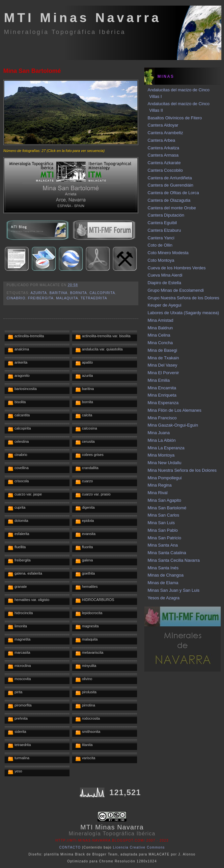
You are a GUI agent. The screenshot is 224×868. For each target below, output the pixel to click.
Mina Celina (159, 335)
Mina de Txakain (163, 358)
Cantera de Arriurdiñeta (170, 178)
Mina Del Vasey (162, 365)
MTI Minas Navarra (83, 18)
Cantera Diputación (166, 215)
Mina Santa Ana (163, 545)
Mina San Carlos (163, 515)
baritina (58, 293)
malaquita (67, 298)
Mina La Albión (162, 440)
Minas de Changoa (166, 575)
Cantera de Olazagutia (169, 200)
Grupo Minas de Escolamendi (176, 290)
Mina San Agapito (164, 500)
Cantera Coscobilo (165, 170)
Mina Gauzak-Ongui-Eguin (173, 425)
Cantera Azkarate (164, 163)
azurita (39, 293)
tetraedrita (94, 298)
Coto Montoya (161, 260)
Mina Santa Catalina (167, 553)
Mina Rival (158, 493)
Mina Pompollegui (165, 478)
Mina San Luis (161, 523)
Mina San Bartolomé (32, 71)
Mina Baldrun (160, 328)
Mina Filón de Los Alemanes (174, 410)
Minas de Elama (163, 583)
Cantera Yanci (161, 238)
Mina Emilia (159, 380)
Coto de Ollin (160, 245)
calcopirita (102, 293)
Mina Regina (160, 485)
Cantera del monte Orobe (172, 208)
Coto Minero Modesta (168, 253)
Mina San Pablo (163, 530)
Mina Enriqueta (162, 395)
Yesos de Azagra (164, 598)
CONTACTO (70, 847)
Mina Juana (159, 433)
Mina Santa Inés (163, 568)
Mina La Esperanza (166, 448)
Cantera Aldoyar (163, 125)
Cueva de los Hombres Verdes (177, 268)
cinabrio (16, 298)
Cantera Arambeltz (165, 133)
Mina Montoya (161, 455)
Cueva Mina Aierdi (165, 275)
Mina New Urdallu (165, 463)
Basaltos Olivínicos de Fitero (175, 118)
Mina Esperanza (163, 403)
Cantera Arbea (161, 140)
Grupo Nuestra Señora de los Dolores (183, 298)
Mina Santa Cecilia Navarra (174, 560)
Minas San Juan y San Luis (174, 590)
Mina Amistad (160, 320)
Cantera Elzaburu (164, 230)
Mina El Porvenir (163, 373)
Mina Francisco (162, 418)
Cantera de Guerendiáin (170, 185)
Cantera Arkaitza (163, 148)
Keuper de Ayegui (164, 305)
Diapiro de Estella (164, 283)
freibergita (41, 298)
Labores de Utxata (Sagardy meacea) (183, 313)
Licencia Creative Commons (139, 847)
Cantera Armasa (163, 155)
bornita (79, 293)
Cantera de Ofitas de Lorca (173, 193)
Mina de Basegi (162, 350)
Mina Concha (160, 343)
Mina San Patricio (164, 538)
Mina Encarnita (162, 388)
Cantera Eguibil (162, 223)
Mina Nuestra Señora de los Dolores (182, 470)
